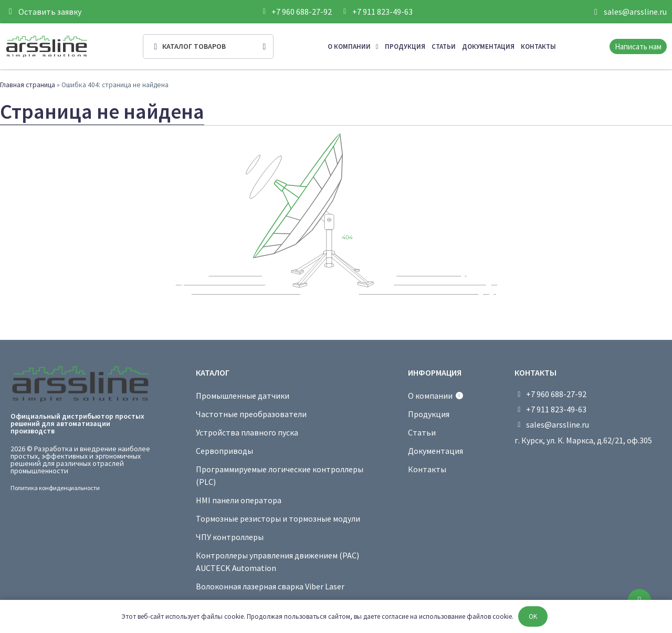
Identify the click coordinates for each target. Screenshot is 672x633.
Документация (488, 46)
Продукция (405, 46)
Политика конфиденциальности (55, 488)
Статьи (444, 46)
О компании (353, 46)
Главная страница (28, 85)
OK (533, 616)
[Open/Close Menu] (208, 46)
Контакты (538, 46)
